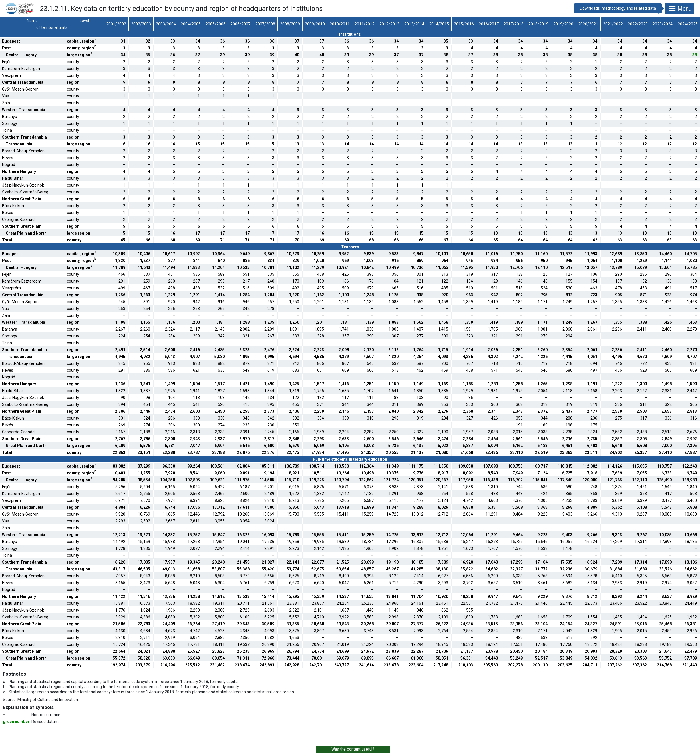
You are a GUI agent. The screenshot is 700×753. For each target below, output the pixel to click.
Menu (679, 9)
